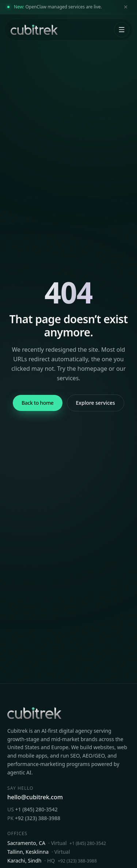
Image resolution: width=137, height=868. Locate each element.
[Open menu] (122, 30)
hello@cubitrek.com (35, 797)
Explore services (96, 403)
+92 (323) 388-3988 (34, 818)
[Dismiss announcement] (126, 7)
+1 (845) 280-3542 (33, 809)
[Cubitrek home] (33, 30)
